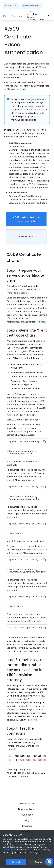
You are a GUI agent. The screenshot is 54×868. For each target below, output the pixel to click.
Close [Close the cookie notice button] (38, 862)
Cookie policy (12, 835)
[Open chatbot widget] (50, 861)
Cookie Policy (9, 850)
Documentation (27, 809)
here (43, 322)
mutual (45, 64)
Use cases (27, 815)
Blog (27, 820)
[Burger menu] (48, 6)
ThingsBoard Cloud (36, 99)
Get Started (27, 804)
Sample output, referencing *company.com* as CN (23, 452)
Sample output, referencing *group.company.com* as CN (24, 498)
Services (27, 826)
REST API (32, 720)
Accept (16, 862)
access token (29, 71)
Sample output (17, 533)
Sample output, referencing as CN (28, 571)
